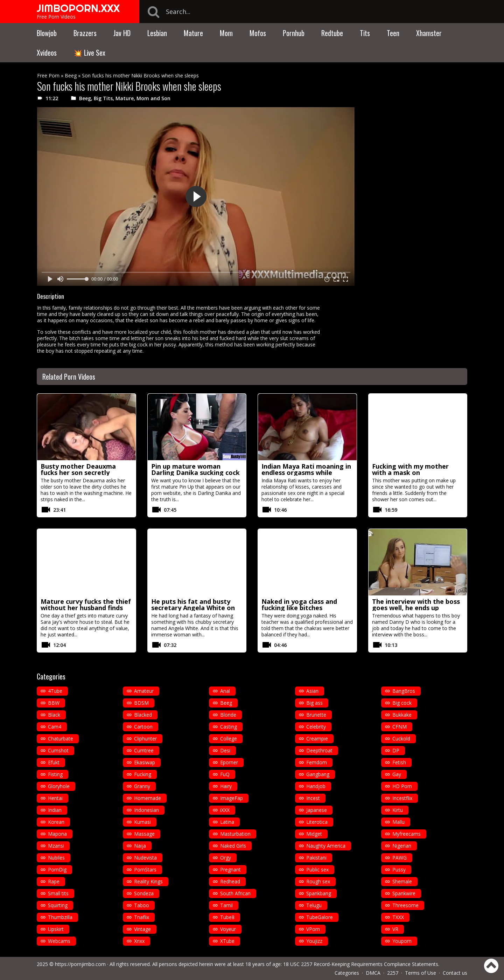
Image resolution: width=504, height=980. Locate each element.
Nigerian (402, 846)
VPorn (313, 929)
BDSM (141, 703)
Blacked (143, 715)
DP (396, 750)
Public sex (317, 869)
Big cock (402, 703)
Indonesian (146, 810)
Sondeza (144, 893)
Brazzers (85, 33)
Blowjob (47, 33)
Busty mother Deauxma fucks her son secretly (78, 469)
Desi (225, 750)
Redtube (332, 33)
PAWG (400, 858)
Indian (55, 810)
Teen (393, 33)
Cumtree (144, 750)
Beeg (71, 75)
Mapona (57, 834)
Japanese (317, 810)
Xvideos (47, 53)
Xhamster (429, 33)
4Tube (55, 691)
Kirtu (398, 810)
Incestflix (402, 798)
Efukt (54, 762)
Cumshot (58, 750)
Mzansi (56, 846)
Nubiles (56, 858)
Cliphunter (145, 739)
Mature (193, 33)
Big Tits (103, 98)
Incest (313, 798)
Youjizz (314, 941)
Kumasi (142, 822)
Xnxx (139, 941)
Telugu (314, 905)
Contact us (455, 973)
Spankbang (319, 893)
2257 (393, 973)
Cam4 (55, 727)
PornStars (145, 869)
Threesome (405, 905)
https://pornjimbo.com (80, 964)
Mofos (258, 33)
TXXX (398, 917)
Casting (229, 727)
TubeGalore (320, 917)
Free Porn (48, 75)
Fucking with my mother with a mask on (410, 469)
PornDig (57, 869)
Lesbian (157, 33)
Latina (227, 822)
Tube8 (227, 917)
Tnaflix (142, 917)
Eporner (229, 762)
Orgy (226, 858)
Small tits (58, 893)
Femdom (317, 762)
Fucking (143, 774)
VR (395, 929)
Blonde (228, 715)
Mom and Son (153, 98)
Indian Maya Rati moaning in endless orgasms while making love (306, 472)
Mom (226, 33)
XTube (227, 941)
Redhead (230, 881)
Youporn (402, 941)
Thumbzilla (60, 917)
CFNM (400, 727)
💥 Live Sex (89, 53)
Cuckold (401, 739)
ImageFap (232, 798)
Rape (54, 881)
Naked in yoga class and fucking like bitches (299, 605)
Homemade (148, 798)
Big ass (314, 703)
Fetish (399, 762)
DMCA (373, 973)
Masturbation (235, 834)
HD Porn (402, 786)
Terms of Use (421, 973)
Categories (347, 973)
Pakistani (316, 858)
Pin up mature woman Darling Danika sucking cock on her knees (195, 472)
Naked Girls (233, 846)
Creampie (317, 739)
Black (54, 715)
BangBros (404, 691)
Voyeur (228, 929)
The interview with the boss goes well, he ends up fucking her (416, 608)
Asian (312, 691)
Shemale (402, 881)
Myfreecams (407, 834)
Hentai (55, 798)
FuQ (225, 774)
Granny (142, 786)
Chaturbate (61, 739)
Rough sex (318, 881)
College (229, 739)
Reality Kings (148, 881)
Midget (314, 834)
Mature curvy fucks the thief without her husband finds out (86, 608)
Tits (365, 33)
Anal (225, 691)
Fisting (55, 774)
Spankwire (404, 893)
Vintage (142, 929)
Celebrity (316, 727)
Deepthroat (319, 750)
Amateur (144, 691)
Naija (140, 846)
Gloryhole (59, 786)
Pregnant (230, 869)
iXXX (225, 810)
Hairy (226, 786)
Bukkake (402, 715)
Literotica (317, 822)
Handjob (316, 786)
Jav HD (122, 33)
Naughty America (326, 846)
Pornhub (294, 33)
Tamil (226, 905)
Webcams (59, 941)
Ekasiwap (145, 762)
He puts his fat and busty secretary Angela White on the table (193, 608)
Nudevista (145, 858)
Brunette (316, 715)
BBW (54, 703)
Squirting (58, 905)
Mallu (398, 822)
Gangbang (318, 774)
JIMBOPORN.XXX (78, 8)
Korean (56, 822)
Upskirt (56, 929)
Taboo (142, 905)
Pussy (399, 869)
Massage (144, 834)
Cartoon (143, 727)
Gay (397, 774)
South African (235, 893)
